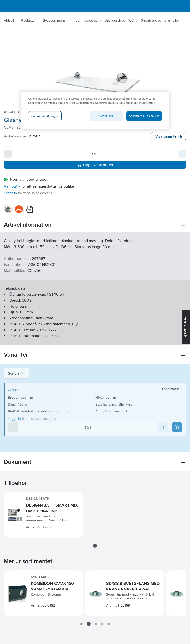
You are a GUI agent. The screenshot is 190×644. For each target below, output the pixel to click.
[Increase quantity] (182, 154)
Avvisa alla (106, 116)
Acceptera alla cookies (144, 116)
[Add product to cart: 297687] (177, 427)
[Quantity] (95, 154)
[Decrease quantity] (8, 154)
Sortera (17, 373)
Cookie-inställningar (45, 116)
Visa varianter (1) (169, 136)
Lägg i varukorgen (95, 165)
